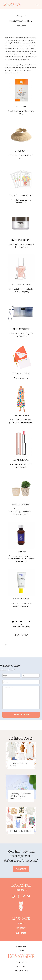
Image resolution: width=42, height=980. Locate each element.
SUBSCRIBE (21, 869)
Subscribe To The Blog (21, 627)
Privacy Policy (21, 962)
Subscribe (21, 933)
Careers (21, 950)
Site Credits (21, 966)
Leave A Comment (21, 622)
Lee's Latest (21, 26)
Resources (21, 890)
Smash (26, 971)
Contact (21, 928)
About (21, 923)
